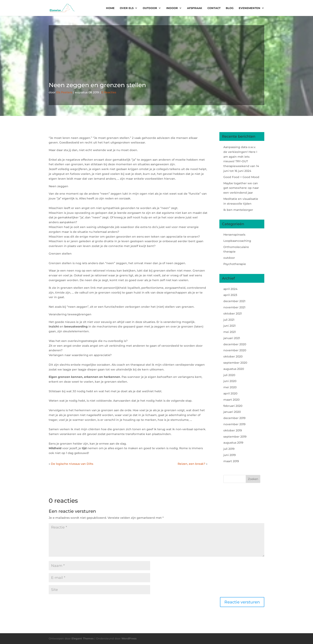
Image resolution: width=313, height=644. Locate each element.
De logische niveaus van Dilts (72, 464)
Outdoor (150, 8)
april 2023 (230, 295)
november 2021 (234, 307)
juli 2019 (229, 449)
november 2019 (234, 424)
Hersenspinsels (234, 235)
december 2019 (234, 418)
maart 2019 (231, 461)
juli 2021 (229, 320)
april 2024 (230, 289)
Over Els (127, 8)
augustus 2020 (234, 369)
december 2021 (234, 301)
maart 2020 (231, 400)
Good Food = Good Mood (241, 177)
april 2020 (230, 393)
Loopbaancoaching (237, 241)
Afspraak (195, 8)
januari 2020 (232, 412)
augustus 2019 (233, 443)
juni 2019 (230, 455)
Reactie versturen (242, 602)
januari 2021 (232, 338)
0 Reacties (109, 92)
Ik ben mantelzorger (238, 210)
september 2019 (235, 437)
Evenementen (250, 8)
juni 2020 (230, 381)
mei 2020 (230, 387)
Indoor (172, 8)
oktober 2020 (233, 356)
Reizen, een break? (191, 464)
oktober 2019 (233, 430)
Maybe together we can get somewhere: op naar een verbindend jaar (241, 188)
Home (110, 8)
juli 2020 (229, 375)
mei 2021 (230, 332)
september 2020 (235, 363)
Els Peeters (64, 92)
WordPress (129, 638)
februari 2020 (233, 406)
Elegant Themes (83, 638)
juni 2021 (229, 326)
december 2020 (235, 344)
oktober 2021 (233, 314)
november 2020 (235, 350)
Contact (214, 8)
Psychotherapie (235, 264)
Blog (230, 8)
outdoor (229, 258)
